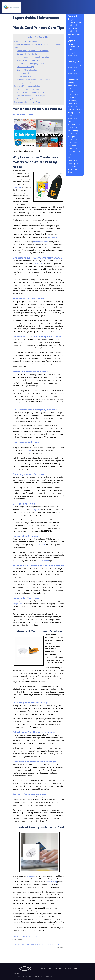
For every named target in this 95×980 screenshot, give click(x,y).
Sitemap (16, 973)
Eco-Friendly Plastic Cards (73, 102)
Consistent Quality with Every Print (27, 102)
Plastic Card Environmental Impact (73, 89)
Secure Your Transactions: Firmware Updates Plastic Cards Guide (40, 944)
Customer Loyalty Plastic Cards (74, 66)
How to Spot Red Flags (25, 67)
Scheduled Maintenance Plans (28, 60)
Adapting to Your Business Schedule (31, 92)
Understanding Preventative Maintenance (33, 51)
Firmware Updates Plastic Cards (75, 24)
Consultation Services (25, 76)
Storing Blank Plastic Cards (73, 54)
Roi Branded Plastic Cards (73, 159)
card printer (37, 264)
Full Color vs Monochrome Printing (73, 80)
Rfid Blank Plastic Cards (74, 153)
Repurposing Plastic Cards (73, 138)
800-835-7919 (23, 977)
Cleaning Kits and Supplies (27, 70)
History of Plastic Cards (74, 114)
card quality (52, 237)
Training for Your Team (26, 83)
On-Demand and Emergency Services (31, 64)
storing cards (36, 509)
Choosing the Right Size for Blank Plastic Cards (73, 168)
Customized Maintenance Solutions (27, 86)
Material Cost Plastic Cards (73, 72)
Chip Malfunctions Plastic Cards (74, 30)
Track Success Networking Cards (74, 60)
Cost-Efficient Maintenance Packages (31, 96)
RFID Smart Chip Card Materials (74, 126)
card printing (52, 882)
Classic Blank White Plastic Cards (25, 937)
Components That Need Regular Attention (33, 57)
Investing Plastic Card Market (74, 96)
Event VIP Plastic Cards (74, 48)
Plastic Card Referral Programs (75, 108)
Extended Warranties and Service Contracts (33, 80)
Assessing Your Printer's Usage (29, 89)
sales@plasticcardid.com (43, 977)
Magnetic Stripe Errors (74, 36)
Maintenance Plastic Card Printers (27, 41)
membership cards (40, 242)
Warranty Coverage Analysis (27, 99)
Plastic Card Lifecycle (72, 120)
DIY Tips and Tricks (24, 73)
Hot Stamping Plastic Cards (73, 132)
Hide (47, 37)
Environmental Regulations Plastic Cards (73, 145)
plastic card (17, 187)
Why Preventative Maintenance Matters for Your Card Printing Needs (37, 46)
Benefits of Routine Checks (27, 54)
